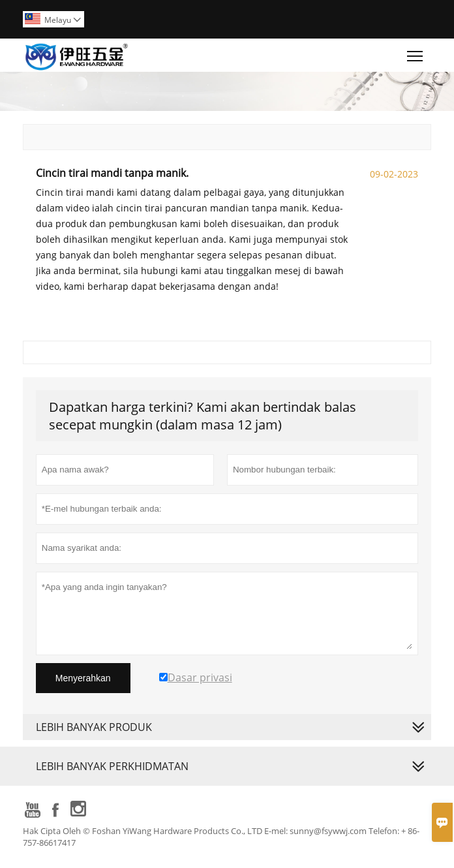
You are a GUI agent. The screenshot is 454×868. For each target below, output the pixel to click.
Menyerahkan (83, 678)
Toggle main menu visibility (416, 53)
